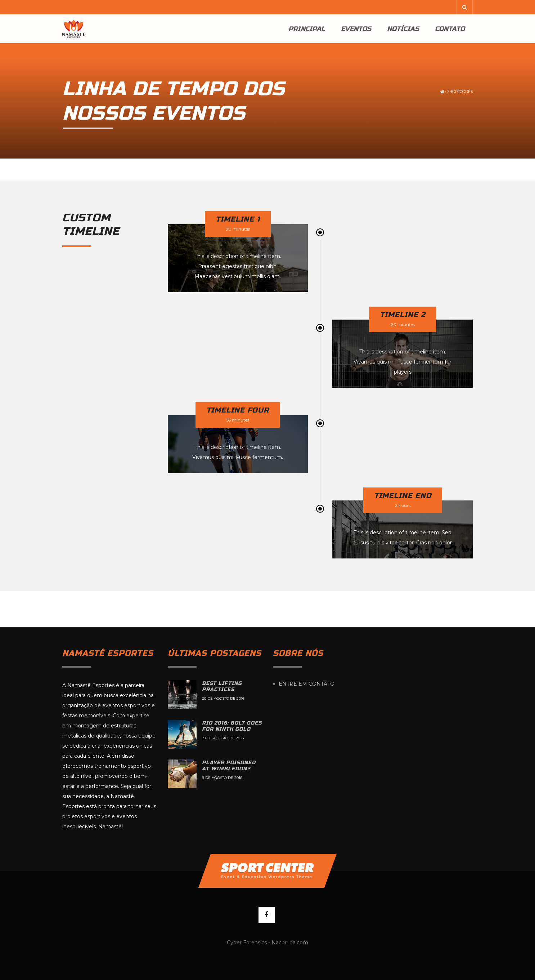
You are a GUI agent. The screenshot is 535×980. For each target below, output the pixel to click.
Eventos (356, 29)
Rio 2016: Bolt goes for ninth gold (232, 726)
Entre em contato (307, 684)
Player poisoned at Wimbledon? (229, 766)
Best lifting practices (222, 687)
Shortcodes (460, 92)
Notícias (403, 29)
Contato (450, 29)
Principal (307, 29)
